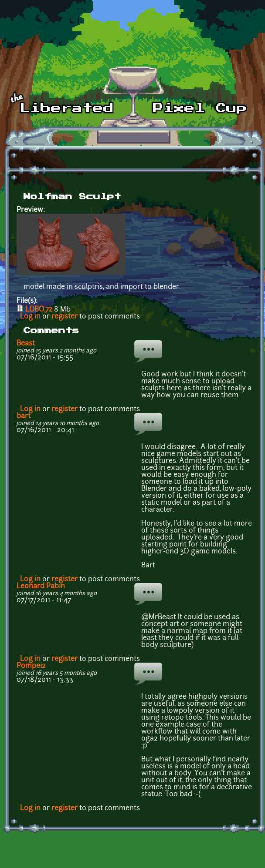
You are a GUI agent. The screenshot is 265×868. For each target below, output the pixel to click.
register (65, 317)
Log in (30, 317)
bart (24, 416)
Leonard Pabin (41, 586)
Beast (26, 344)
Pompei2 (31, 666)
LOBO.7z (39, 310)
